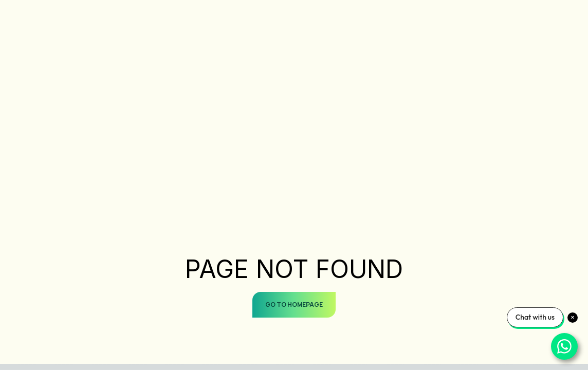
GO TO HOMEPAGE (294, 304)
